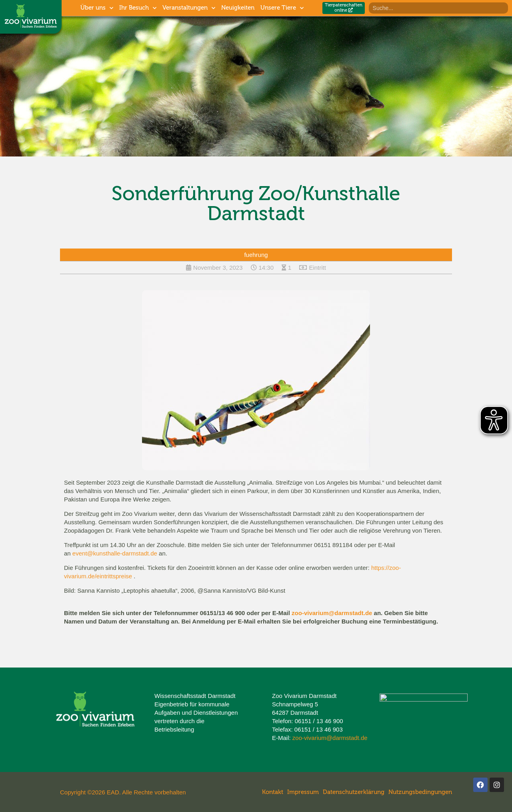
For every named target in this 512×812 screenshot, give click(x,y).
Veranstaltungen (189, 8)
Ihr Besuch (138, 8)
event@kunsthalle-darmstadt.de (115, 553)
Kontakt (273, 792)
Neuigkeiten (238, 8)
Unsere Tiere (282, 8)
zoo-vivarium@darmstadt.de (332, 613)
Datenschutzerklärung (354, 792)
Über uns (97, 8)
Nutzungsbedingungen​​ (420, 792)
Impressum (303, 792)
